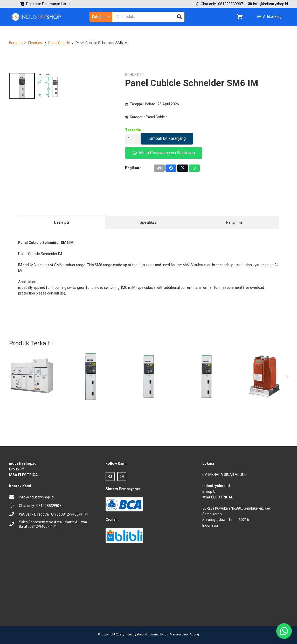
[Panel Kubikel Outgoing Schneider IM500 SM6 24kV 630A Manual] (207, 408)
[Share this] (171, 168)
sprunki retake (204, 612)
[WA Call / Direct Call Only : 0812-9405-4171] (14, 515)
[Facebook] (110, 477)
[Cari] (179, 17)
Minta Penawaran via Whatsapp (164, 153)
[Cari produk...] (148, 17)
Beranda (16, 43)
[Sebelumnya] (10, 408)
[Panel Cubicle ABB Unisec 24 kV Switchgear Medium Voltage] (33, 408)
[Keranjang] (240, 17)
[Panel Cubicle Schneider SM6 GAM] (91, 408)
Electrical (35, 43)
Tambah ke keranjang (167, 139)
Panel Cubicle (59, 43)
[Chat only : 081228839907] (14, 506)
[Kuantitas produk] (132, 139)
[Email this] (159, 168)
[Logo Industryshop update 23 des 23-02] (37, 17)
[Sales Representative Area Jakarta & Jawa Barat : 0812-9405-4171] (14, 525)
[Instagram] (122, 477)
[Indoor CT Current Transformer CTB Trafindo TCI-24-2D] (264, 408)
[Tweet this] (183, 168)
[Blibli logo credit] (124, 536)
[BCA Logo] (124, 504)
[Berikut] (287, 408)
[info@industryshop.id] (14, 498)
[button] (101, 17)
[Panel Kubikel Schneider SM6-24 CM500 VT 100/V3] (148, 408)
